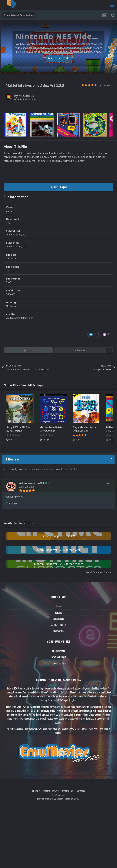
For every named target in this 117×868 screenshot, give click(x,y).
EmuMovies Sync (58, 663)
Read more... (58, 58)
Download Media (58, 657)
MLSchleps (26, 96)
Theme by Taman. (72, 799)
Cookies (81, 791)
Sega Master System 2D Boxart (92, 427)
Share (28, 350)
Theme (36, 791)
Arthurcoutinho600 (32, 483)
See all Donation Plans (98, 572)
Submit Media (58, 651)
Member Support (58, 625)
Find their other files (26, 99)
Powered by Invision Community (50, 799)
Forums (58, 613)
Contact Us (58, 631)
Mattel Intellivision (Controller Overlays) (66, 427)
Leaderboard (59, 619)
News (58, 606)
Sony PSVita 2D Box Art (21, 427)
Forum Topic (58, 187)
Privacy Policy (51, 791)
